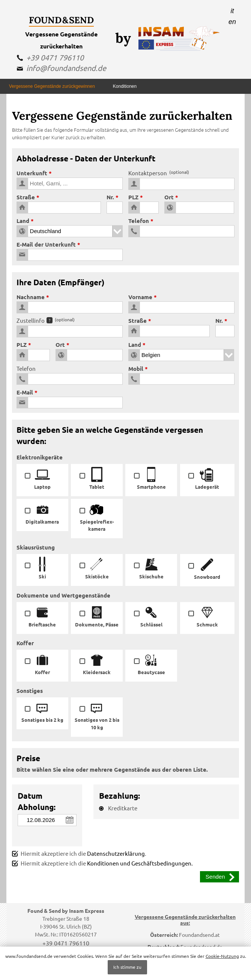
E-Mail (25, 392)
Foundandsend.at (199, 935)
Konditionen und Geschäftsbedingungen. (140, 863)
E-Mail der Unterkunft (46, 244)
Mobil (136, 369)
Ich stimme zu (127, 967)
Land (23, 221)
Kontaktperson (159, 173)
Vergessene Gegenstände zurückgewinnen (52, 86)
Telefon (139, 221)
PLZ (133, 197)
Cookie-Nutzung (222, 956)
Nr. (110, 197)
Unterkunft (32, 173)
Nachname (31, 297)
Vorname (140, 297)
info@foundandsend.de (66, 68)
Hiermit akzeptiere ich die (102, 863)
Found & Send (61, 20)
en (232, 22)
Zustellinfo (46, 320)
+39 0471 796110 (55, 57)
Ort (169, 197)
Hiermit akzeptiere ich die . (79, 853)
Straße (26, 197)
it (232, 11)
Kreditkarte (118, 808)
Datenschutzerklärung (116, 853)
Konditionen (125, 86)
